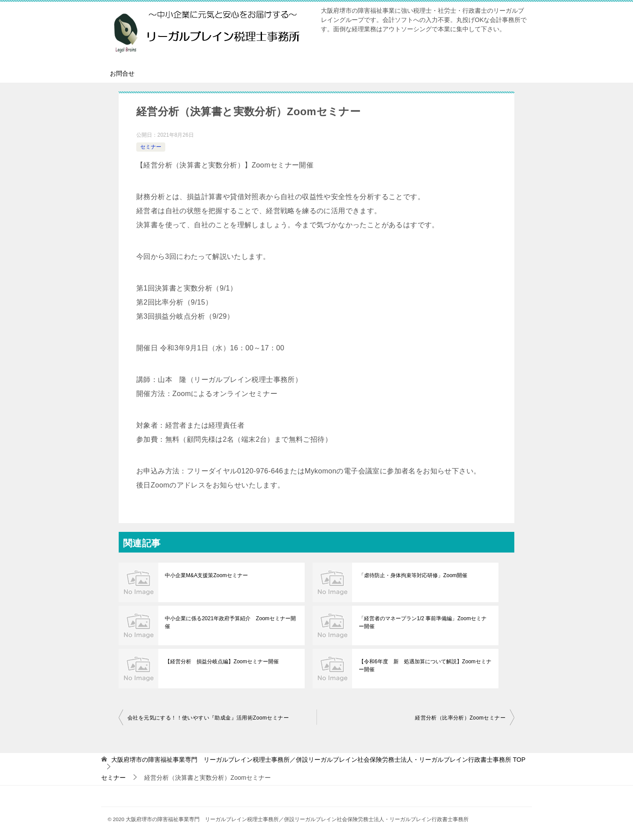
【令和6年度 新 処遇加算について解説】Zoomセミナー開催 (425, 665)
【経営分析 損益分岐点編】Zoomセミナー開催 (222, 662)
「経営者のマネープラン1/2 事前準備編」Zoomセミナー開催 (425, 622)
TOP (318, 760)
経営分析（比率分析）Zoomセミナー (460, 718)
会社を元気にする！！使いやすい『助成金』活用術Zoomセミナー (208, 718)
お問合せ (122, 73)
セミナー (151, 147)
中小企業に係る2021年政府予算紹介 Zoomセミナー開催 (230, 622)
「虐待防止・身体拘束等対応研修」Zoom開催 (413, 575)
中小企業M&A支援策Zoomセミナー (206, 575)
